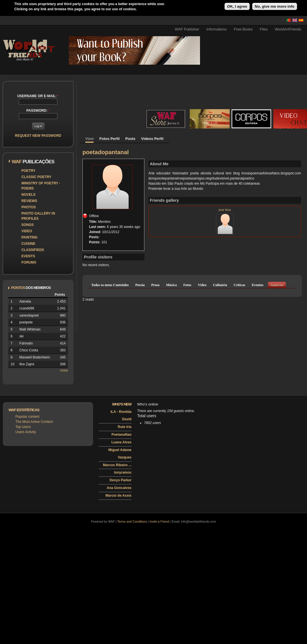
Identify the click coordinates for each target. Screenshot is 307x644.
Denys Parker (121, 480)
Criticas (240, 285)
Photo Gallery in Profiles (38, 216)
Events (28, 256)
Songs (28, 225)
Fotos (187, 285)
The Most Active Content (34, 422)
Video (27, 231)
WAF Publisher (187, 29)
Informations (216, 29)
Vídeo (202, 285)
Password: (38, 111)
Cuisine (28, 244)
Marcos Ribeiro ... (117, 465)
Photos (29, 207)
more (64, 370)
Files (264, 29)
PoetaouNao (122, 435)
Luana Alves (122, 442)
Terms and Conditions (132, 521)
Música (171, 285)
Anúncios (277, 285)
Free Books (243, 29)
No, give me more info (275, 6)
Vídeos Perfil (152, 139)
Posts (130, 139)
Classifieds (33, 250)
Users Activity (26, 432)
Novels (28, 195)
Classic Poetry (36, 177)
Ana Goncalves (119, 488)
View (89, 139)
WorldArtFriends (288, 29)
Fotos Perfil (109, 139)
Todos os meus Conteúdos (110, 285)
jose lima (225, 210)
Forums (29, 262)
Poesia (140, 285)
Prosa (155, 285)
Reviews (29, 201)
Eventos (257, 285)
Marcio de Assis (119, 496)
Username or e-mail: (38, 96)
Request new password (38, 136)
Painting (29, 237)
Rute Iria (125, 427)
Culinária (220, 285)
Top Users (23, 427)
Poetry (28, 171)
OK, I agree (237, 6)
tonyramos (123, 472)
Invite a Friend (159, 521)
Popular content (27, 417)
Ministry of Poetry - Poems (41, 186)
